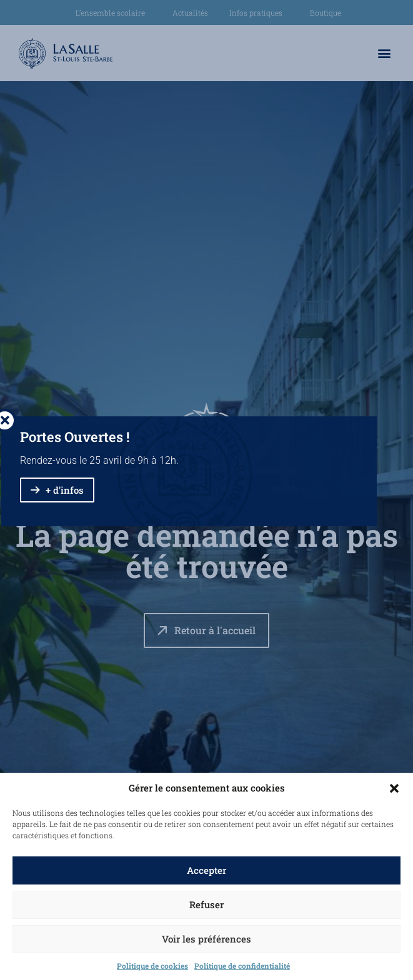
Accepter (206, 870)
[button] (394, 788)
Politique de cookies (152, 966)
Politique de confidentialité (242, 966)
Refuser (206, 904)
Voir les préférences (206, 939)
